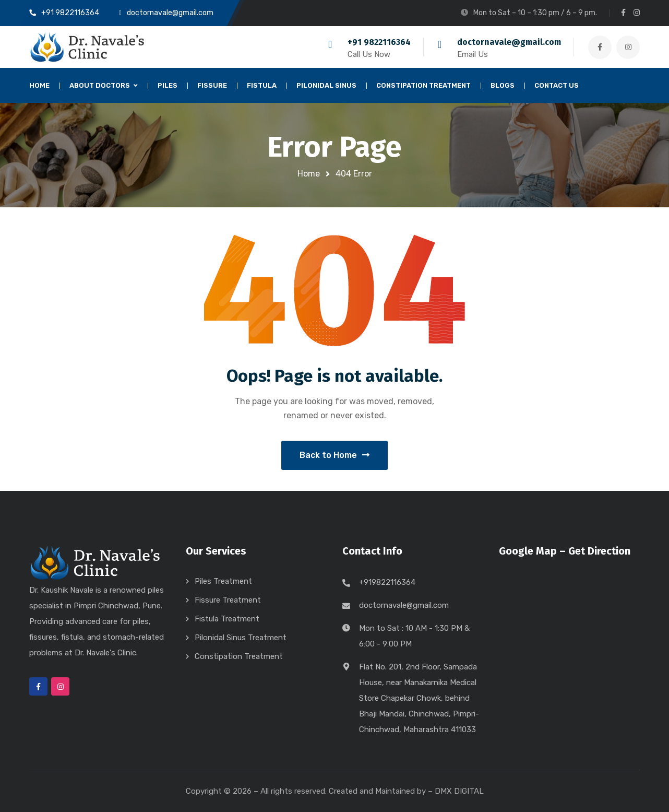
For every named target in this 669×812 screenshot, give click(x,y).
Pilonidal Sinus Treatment (241, 638)
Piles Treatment (223, 581)
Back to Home (334, 455)
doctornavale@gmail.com (509, 42)
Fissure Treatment (228, 600)
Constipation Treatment (239, 656)
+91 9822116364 (379, 42)
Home (309, 174)
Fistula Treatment (227, 619)
